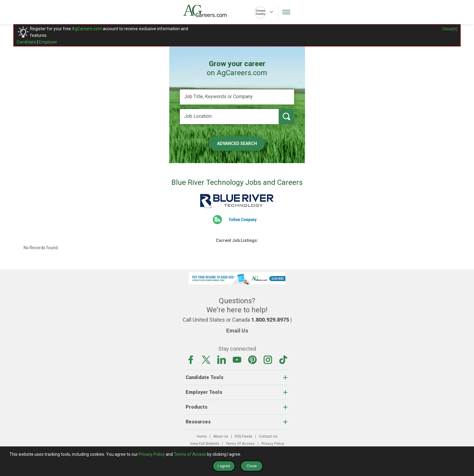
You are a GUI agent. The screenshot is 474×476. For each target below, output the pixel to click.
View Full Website (205, 444)
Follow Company (243, 220)
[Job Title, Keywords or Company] (237, 97)
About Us (221, 436)
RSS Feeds (243, 436)
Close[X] (450, 29)
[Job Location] (229, 117)
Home (202, 436)
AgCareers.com (87, 29)
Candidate (26, 42)
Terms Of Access (240, 444)
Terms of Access (190, 454)
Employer (48, 42)
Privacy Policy (273, 444)
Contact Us (268, 436)
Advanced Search (237, 143)
